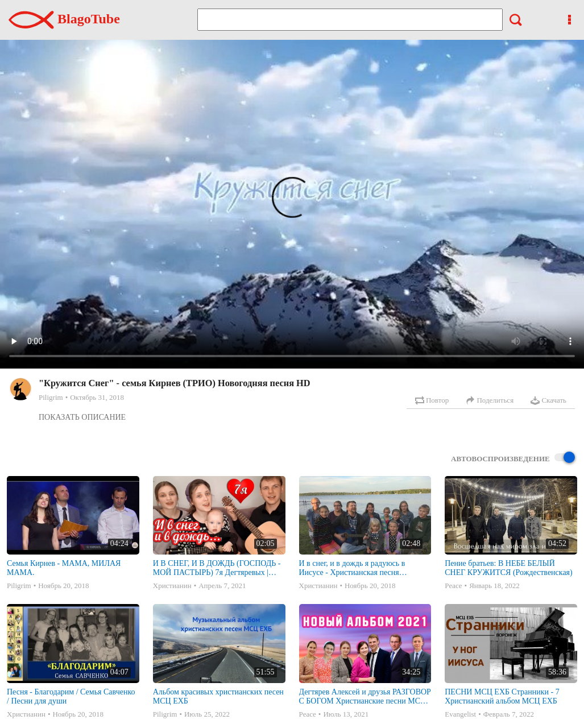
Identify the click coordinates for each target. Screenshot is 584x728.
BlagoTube (64, 19)
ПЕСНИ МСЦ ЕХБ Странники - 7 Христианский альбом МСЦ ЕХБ (502, 696)
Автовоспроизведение (513, 458)
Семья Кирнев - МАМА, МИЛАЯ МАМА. (64, 568)
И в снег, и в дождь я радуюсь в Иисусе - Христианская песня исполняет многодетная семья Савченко (352, 568)
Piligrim (51, 397)
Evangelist (460, 714)
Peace (453, 586)
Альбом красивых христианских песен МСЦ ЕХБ (218, 696)
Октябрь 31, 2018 (97, 397)
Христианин (172, 586)
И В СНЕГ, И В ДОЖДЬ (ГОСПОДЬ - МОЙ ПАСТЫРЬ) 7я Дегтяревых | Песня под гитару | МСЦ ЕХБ (217, 568)
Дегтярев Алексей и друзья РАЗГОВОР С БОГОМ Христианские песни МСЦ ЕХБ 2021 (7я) (365, 697)
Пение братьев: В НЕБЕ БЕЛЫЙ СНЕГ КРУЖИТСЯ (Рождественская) (508, 568)
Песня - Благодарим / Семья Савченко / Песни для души (71, 696)
